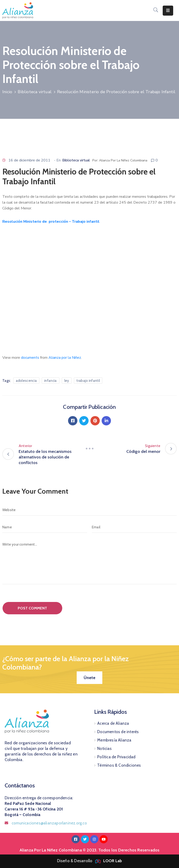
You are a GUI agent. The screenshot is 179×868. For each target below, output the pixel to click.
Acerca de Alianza (113, 723)
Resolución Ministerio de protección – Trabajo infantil (51, 222)
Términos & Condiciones (119, 765)
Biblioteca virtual (35, 92)
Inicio (7, 92)
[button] (89, 678)
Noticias (104, 748)
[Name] (45, 527)
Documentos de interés (118, 732)
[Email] (134, 527)
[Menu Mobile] (168, 11)
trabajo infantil (88, 381)
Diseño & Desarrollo (90, 861)
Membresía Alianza (114, 740)
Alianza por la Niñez (65, 358)
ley (67, 381)
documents (30, 358)
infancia (50, 381)
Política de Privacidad (116, 757)
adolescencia (26, 381)
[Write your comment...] (89, 562)
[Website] (89, 510)
